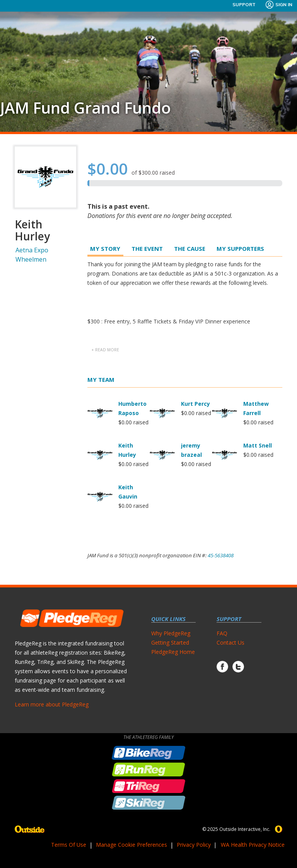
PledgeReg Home (173, 652)
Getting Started (170, 642)
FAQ (222, 633)
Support (244, 4)
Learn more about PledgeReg (52, 704)
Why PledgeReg (171, 633)
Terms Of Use (69, 845)
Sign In (279, 5)
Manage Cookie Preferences (131, 845)
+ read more (105, 350)
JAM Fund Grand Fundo (85, 108)
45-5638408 (221, 555)
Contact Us (230, 642)
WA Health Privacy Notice (253, 845)
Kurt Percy (195, 404)
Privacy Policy (194, 845)
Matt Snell (258, 445)
